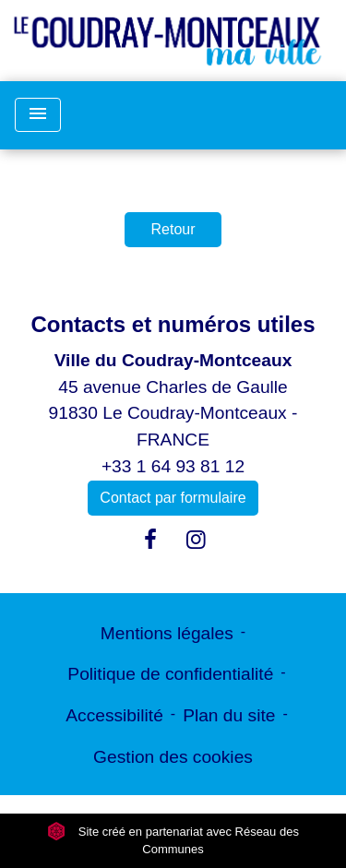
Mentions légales (167, 633)
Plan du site (229, 715)
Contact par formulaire (173, 498)
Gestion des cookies (173, 757)
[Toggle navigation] (38, 115)
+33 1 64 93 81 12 (173, 466)
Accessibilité (114, 715)
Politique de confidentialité (170, 674)
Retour (173, 229)
